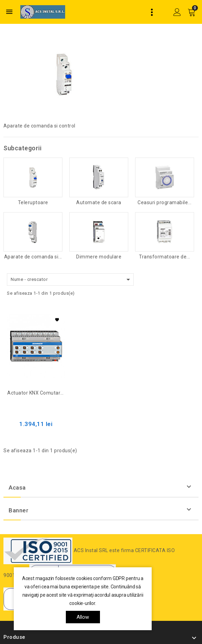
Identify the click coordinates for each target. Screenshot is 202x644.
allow (83, 617)
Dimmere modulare (99, 257)
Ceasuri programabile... (165, 203)
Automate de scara (99, 203)
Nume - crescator (72, 280)
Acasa (17, 487)
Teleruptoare (33, 203)
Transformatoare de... (165, 257)
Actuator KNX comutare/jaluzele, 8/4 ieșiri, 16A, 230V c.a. (36, 393)
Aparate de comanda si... (33, 257)
